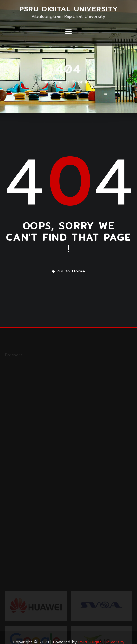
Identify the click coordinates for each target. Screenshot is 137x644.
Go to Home (69, 271)
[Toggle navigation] (68, 32)
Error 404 (83, 84)
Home (57, 84)
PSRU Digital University (69, 9)
